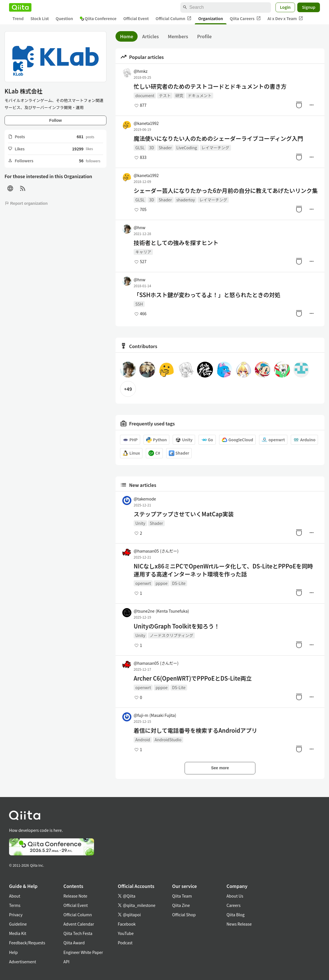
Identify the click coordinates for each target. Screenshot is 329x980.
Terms (15, 905)
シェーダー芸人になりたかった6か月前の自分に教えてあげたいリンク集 (226, 191)
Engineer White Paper (83, 952)
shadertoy (186, 200)
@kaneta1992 (146, 123)
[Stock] (299, 105)
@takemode (145, 499)
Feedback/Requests (27, 943)
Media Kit (18, 933)
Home (127, 36)
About (15, 896)
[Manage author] (311, 105)
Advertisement (23, 962)
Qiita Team (182, 896)
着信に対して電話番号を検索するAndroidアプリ (196, 730)
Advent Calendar (79, 924)
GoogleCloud (238, 440)
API (66, 962)
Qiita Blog (236, 915)
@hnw (140, 227)
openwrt (273, 440)
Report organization (26, 203)
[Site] (10, 188)
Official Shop (184, 915)
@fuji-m (155, 715)
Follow (55, 120)
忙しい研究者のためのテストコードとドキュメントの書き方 (210, 86)
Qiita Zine (181, 905)
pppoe (161, 583)
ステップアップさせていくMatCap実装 (184, 514)
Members (178, 36)
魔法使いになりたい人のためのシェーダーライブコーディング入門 (218, 139)
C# (154, 453)
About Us (235, 896)
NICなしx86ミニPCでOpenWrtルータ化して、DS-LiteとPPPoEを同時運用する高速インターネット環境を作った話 (223, 570)
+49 (128, 389)
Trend (18, 18)
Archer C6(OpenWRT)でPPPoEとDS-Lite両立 (193, 678)
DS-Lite (179, 583)
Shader (165, 148)
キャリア (143, 252)
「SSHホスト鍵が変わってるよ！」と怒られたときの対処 (207, 295)
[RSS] (23, 188)
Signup (309, 7)
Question (64, 18)
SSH (139, 304)
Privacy (16, 915)
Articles (150, 36)
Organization (211, 18)
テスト (165, 95)
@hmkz (141, 71)
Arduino (304, 440)
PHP (130, 440)
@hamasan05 (156, 551)
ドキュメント (200, 95)
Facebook (127, 924)
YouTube (126, 933)
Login (285, 7)
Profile (204, 36)
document (145, 95)
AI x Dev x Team (285, 19)
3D (152, 148)
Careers (233, 905)
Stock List (39, 18)
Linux (131, 453)
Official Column (174, 19)
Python (156, 440)
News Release (239, 924)
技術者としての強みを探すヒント (176, 243)
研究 (179, 95)
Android (143, 740)
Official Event (136, 18)
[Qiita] (20, 7)
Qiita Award (74, 943)
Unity (184, 440)
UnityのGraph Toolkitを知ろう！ (177, 626)
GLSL (140, 148)
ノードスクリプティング (171, 635)
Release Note (75, 896)
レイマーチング (215, 148)
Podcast (125, 943)
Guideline (18, 924)
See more (220, 768)
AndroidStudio (168, 740)
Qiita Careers (245, 19)
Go (207, 440)
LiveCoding (187, 148)
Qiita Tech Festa (78, 933)
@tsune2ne (161, 611)
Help (13, 952)
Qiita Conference (98, 18)
